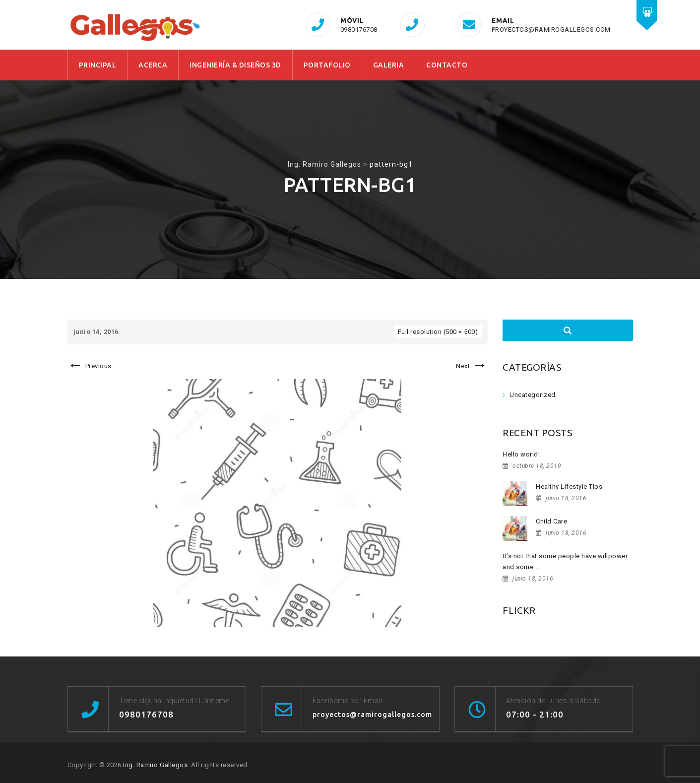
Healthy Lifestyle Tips (569, 487)
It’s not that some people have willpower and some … (565, 561)
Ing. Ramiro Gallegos (155, 765)
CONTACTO (447, 65)
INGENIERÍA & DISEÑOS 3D (235, 65)
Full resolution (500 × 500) (438, 332)
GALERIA (389, 65)
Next (472, 366)
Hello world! (521, 454)
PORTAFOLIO (327, 65)
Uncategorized (533, 395)
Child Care (551, 521)
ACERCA (153, 65)
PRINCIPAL (98, 65)
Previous (90, 366)
